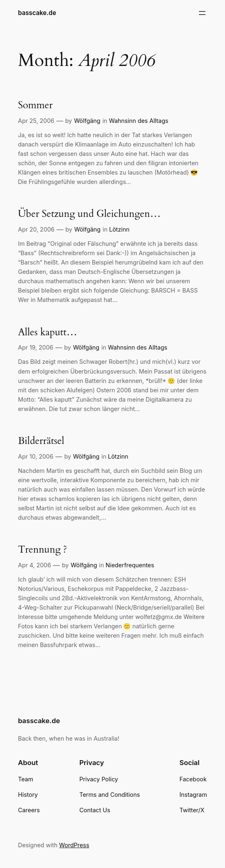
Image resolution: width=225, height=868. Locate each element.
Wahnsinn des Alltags (139, 121)
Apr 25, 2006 (36, 121)
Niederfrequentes (130, 565)
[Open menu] (202, 13)
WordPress (74, 845)
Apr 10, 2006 (36, 456)
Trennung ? (42, 550)
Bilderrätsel (41, 441)
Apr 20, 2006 (36, 229)
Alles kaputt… (47, 333)
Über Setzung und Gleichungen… (89, 214)
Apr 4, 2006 (34, 565)
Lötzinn (119, 229)
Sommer (35, 106)
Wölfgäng (87, 121)
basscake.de (37, 13)
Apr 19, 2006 (36, 347)
